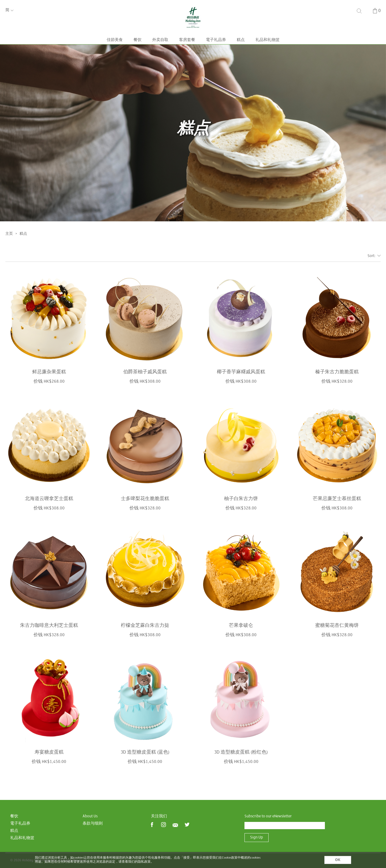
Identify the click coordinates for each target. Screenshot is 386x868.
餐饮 (138, 49)
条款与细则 (93, 824)
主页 (9, 246)
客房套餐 (187, 49)
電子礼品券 (216, 49)
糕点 (241, 49)
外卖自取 (160, 49)
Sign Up (257, 838)
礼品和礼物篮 (268, 49)
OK (338, 860)
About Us (90, 816)
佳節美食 (115, 49)
